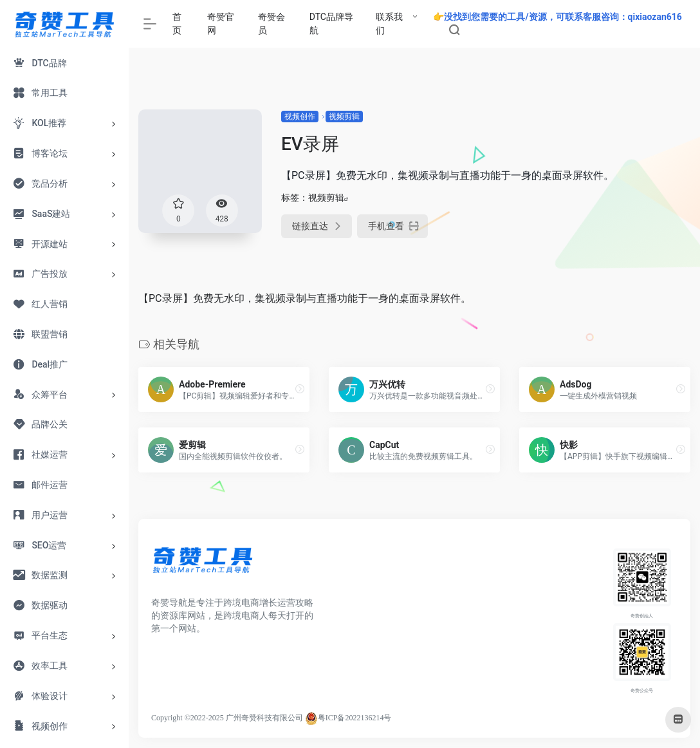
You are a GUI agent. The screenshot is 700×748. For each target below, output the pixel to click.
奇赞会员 (272, 23)
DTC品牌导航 (331, 23)
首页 (177, 23)
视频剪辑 (344, 117)
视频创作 (300, 117)
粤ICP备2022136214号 (355, 718)
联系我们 (389, 23)
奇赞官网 (221, 23)
